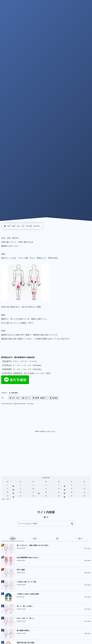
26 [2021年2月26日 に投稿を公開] (59, 496)
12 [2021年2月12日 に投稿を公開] (59, 489)
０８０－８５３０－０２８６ (25, 361)
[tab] (12, 539)
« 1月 (3, 499)
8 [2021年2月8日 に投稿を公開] (8, 489)
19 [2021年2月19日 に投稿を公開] (59, 492)
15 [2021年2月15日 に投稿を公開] (8, 492)
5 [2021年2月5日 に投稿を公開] (59, 485)
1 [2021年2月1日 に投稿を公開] (8, 485)
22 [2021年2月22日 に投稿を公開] (8, 496)
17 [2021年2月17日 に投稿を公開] (33, 492)
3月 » (8, 499)
